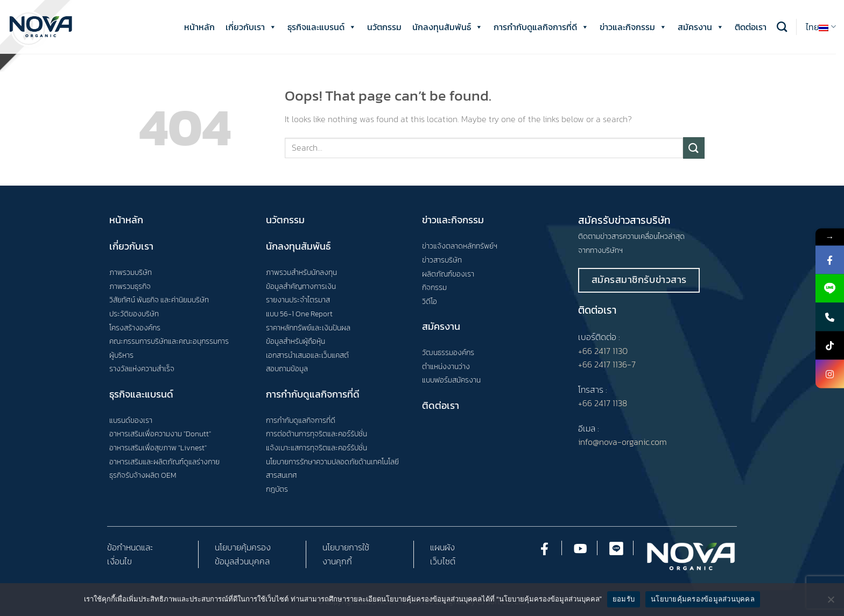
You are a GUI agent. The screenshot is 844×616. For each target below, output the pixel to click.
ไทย (821, 27)
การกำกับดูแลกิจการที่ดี (541, 27)
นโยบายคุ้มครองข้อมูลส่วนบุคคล (703, 599)
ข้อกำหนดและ (130, 547)
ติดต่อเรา (751, 27)
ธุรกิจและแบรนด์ (322, 27)
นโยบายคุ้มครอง (243, 547)
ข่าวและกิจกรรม (633, 27)
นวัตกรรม (384, 27)
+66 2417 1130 (603, 351)
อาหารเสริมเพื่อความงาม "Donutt (159, 434)
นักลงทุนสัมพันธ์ (448, 27)
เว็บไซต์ (443, 561)
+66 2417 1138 (603, 403)
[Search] (782, 27)
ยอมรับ (624, 599)
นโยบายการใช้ (346, 547)
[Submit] (694, 148)
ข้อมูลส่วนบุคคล (242, 561)
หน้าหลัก (199, 27)
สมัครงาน (701, 27)
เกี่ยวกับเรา (251, 27)
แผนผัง (442, 547)
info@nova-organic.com (623, 442)
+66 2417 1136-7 (607, 364)
